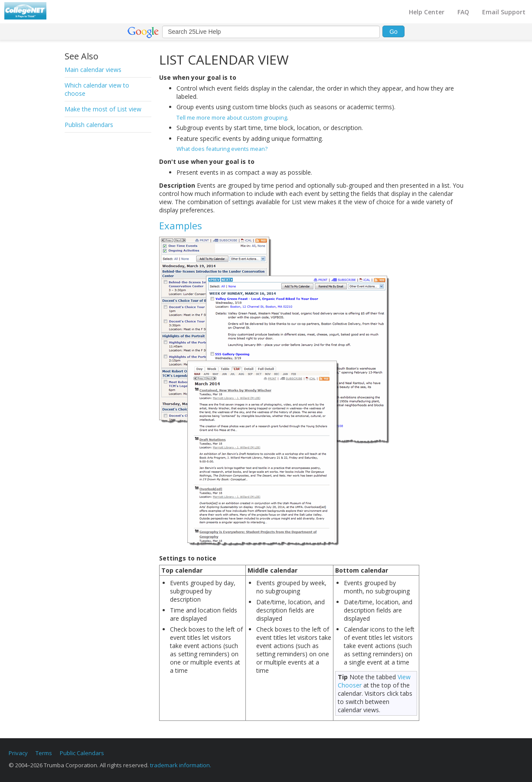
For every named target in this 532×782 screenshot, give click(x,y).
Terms (44, 753)
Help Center (427, 12)
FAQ (463, 12)
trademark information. (181, 765)
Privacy (18, 753)
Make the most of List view (103, 109)
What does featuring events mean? (222, 149)
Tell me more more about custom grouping (232, 117)
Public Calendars (82, 753)
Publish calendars (89, 125)
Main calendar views (93, 70)
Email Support (504, 12)
